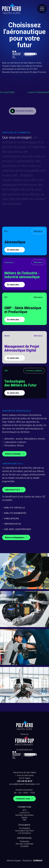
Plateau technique (15, 454)
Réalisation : (32, 861)
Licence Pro (25, 813)
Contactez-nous (25, 799)
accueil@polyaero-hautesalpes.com (24, 784)
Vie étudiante (24, 828)
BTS (24, 810)
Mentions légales (14, 861)
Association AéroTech (24, 831)
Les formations (25, 833)
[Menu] (42, 9)
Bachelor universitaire (25, 815)
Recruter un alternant (24, 844)
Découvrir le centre (21, 111)
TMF (24, 820)
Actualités (24, 846)
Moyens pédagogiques (16, 538)
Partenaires (25, 841)
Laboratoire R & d (14, 490)
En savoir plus (15, 250)
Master (24, 817)
